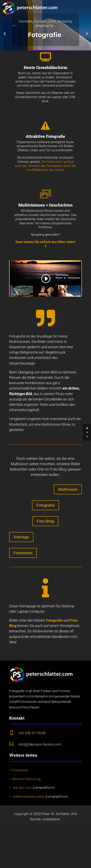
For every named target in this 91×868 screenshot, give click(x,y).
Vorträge (21, 537)
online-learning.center (29, 797)
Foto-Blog (45, 521)
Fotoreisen (23, 553)
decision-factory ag (26, 779)
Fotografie (45, 505)
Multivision (68, 489)
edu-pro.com (22, 788)
